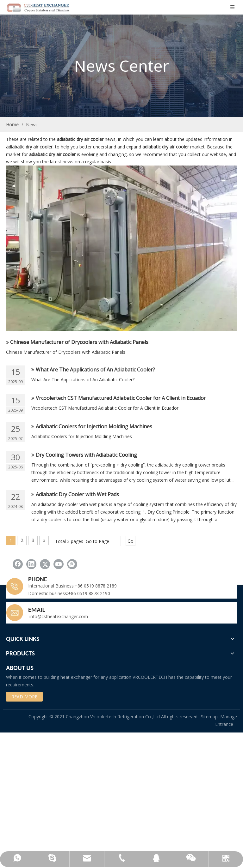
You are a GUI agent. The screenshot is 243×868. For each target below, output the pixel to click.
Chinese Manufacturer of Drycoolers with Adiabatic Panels (79, 342)
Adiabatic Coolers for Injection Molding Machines (94, 426)
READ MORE (24, 697)
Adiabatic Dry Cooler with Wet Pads (77, 494)
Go (131, 541)
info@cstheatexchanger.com (58, 616)
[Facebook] (18, 564)
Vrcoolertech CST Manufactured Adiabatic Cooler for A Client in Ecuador (121, 398)
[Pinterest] (72, 564)
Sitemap (209, 717)
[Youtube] (59, 564)
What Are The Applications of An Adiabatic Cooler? (95, 370)
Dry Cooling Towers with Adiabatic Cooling (86, 455)
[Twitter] (45, 564)
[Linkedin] (31, 564)
